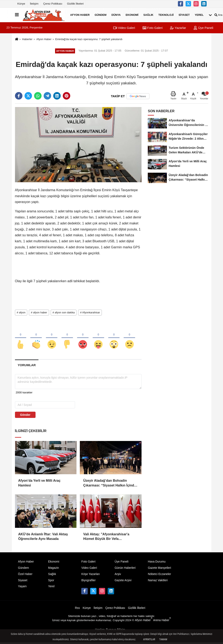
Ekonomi (132, 15)
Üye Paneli (203, 28)
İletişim (34, 4)
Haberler (27, 39)
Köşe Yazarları (91, 575)
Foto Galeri (153, 28)
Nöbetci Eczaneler (159, 575)
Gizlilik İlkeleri (75, 4)
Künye (21, 4)
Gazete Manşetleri (159, 569)
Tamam (163, 639)
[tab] (27, 366)
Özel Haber (25, 575)
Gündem (100, 15)
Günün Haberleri (125, 569)
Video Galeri (124, 28)
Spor (51, 582)
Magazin (53, 569)
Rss (77, 609)
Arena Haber (162, 621)
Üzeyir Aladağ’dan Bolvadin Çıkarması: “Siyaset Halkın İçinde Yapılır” (109, 485)
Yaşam (22, 588)
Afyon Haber (80, 15)
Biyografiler (88, 582)
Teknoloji (166, 15)
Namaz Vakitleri (158, 582)
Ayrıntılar (149, 639)
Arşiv (118, 575)
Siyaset (184, 15)
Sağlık (148, 15)
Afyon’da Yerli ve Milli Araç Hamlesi (39, 484)
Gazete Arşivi (123, 582)
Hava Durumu (157, 563)
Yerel (199, 15)
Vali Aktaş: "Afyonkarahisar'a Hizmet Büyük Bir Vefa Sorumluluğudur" (106, 538)
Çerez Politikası (53, 4)
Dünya (116, 15)
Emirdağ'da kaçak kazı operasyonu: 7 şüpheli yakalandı (89, 39)
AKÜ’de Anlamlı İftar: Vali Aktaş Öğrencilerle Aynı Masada (43, 538)
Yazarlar (178, 28)
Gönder (25, 416)
